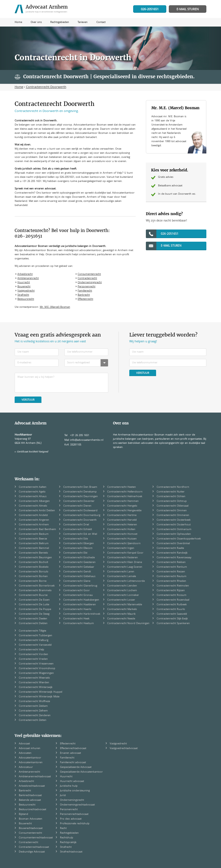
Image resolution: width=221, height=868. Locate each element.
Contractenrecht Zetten (33, 720)
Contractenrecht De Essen (34, 600)
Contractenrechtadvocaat (34, 847)
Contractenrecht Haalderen (80, 605)
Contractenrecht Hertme (122, 515)
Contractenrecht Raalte (170, 548)
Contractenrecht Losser (121, 600)
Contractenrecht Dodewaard (80, 511)
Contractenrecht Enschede (79, 558)
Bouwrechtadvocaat (31, 828)
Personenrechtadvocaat (74, 814)
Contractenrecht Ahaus (33, 497)
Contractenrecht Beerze (33, 539)
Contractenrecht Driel (76, 525)
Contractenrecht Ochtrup (172, 501)
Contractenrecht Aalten (33, 487)
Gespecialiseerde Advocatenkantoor (81, 772)
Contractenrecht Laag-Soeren (125, 567)
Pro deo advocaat (71, 819)
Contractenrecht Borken (33, 577)
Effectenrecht (85, 299)
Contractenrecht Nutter (171, 492)
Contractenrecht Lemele (122, 577)
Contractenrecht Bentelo (33, 553)
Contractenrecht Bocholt (33, 562)
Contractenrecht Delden (33, 624)
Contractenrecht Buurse (33, 595)
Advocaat (24, 744)
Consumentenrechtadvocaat (36, 838)
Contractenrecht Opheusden (174, 534)
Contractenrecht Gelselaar (79, 567)
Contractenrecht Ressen (171, 572)
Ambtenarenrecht (28, 278)
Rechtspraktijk (68, 843)
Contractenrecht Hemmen (123, 501)
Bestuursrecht (26, 299)
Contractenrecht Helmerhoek (125, 497)
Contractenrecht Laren (121, 572)
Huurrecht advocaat (72, 781)
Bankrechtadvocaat (30, 796)
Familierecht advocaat (73, 763)
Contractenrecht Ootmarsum (174, 530)
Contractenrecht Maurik (121, 614)
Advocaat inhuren (30, 749)
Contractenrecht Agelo (32, 492)
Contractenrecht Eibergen (79, 544)
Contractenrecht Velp (31, 650)
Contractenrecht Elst (75, 553)
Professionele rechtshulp (75, 824)
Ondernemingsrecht (90, 283)
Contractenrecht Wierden (34, 683)
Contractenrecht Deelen (33, 619)
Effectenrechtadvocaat (73, 749)
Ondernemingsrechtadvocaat (77, 805)
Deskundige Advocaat (32, 852)
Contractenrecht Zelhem (33, 711)
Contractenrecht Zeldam (33, 706)
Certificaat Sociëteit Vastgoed (32, 452)
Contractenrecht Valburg (34, 640)
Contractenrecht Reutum (172, 577)
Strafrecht (23, 295)
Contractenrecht (87, 278)
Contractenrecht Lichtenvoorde (126, 581)
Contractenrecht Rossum (172, 595)
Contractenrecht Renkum (172, 567)
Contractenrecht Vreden (33, 659)
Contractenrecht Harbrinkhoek (82, 614)
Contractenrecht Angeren (34, 520)
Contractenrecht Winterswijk (36, 687)
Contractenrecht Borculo (34, 572)
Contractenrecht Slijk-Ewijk (172, 619)
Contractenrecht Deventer (79, 501)
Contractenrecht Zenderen (35, 716)
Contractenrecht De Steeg (34, 614)
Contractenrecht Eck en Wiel (80, 534)
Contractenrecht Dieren (77, 506)
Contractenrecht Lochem (122, 591)
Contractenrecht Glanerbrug (80, 586)
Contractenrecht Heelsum (79, 624)
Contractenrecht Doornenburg (82, 515)
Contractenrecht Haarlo (77, 609)
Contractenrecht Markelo (122, 609)
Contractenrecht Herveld (122, 520)
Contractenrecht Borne (33, 581)
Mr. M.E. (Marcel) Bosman (55, 307)
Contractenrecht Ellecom (78, 548)
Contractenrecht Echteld (78, 530)
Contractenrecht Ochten (171, 497)
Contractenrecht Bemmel (34, 548)
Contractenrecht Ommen (172, 511)
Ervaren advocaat (70, 753)
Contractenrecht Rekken (171, 562)
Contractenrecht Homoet (122, 534)
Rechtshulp (67, 838)
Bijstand (23, 814)
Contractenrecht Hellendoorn (125, 492)
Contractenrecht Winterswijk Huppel (40, 692)
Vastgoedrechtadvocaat (124, 749)
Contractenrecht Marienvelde (125, 605)
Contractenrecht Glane (77, 581)
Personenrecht (86, 287)
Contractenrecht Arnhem (34, 525)
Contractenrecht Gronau (78, 595)
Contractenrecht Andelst (33, 515)
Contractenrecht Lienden (122, 586)
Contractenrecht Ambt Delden (37, 511)
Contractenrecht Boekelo (34, 567)
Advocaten (25, 753)
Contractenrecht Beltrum (34, 544)
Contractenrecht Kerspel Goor (125, 553)
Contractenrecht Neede (121, 619)
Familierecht (85, 291)
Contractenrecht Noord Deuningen (128, 624)
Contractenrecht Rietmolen (173, 586)
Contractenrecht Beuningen (35, 558)
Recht (63, 828)
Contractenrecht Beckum (34, 534)
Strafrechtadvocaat (71, 852)
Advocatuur (26, 767)
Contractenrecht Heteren (122, 525)
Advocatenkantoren (31, 763)
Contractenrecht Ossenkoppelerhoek (179, 539)
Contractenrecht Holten (121, 530)
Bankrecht (84, 295)
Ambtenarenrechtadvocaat (35, 777)
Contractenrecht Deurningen (81, 497)
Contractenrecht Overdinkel (173, 544)
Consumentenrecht (89, 274)
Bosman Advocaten (31, 819)
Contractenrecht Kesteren (123, 558)
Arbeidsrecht (25, 274)
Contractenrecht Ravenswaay (174, 558)
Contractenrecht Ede (76, 539)
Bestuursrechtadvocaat (32, 810)
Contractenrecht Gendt (77, 572)
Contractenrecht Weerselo (34, 678)
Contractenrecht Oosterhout (174, 525)
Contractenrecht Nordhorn (173, 487)
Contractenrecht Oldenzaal (173, 506)
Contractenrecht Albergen (34, 501)
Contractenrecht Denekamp (80, 492)
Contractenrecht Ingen (121, 548)
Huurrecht (24, 283)
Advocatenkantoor (30, 758)
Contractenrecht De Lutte (34, 605)
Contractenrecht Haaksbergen (81, 600)
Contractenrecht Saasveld (172, 614)
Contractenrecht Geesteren (79, 562)
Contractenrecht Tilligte (32, 631)
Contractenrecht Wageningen (36, 673)
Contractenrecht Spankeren (173, 624)
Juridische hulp (69, 786)
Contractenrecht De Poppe (35, 609)
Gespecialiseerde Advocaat (76, 767)
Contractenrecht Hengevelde (124, 511)
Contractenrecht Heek (76, 619)
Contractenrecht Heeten (122, 487)
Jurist (63, 796)
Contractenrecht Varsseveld (35, 645)
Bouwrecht (24, 287)
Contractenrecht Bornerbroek (37, 586)
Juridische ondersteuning (75, 791)
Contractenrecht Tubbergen (35, 636)
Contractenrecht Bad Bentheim (37, 530)
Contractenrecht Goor (77, 591)
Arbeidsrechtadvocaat (32, 786)
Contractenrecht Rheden (171, 581)
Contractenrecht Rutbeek (172, 605)
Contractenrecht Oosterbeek (174, 520)
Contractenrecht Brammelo (35, 591)
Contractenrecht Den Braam (80, 487)
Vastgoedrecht (26, 291)
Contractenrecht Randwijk (172, 553)
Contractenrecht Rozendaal (173, 600)
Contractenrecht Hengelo (122, 506)
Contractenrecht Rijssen (171, 591)
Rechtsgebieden (69, 833)
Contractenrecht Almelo (33, 506)
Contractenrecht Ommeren (173, 515)
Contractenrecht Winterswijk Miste (39, 697)
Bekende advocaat (30, 800)
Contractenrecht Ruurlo (171, 609)
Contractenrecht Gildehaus (79, 577)
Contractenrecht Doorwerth (80, 520)
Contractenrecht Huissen (122, 539)
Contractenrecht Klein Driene (125, 562)
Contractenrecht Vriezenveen (36, 664)
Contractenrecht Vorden (33, 655)
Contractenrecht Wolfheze (34, 702)
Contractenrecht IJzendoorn (124, 544)
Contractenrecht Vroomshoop (37, 669)
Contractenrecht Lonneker (123, 595)
